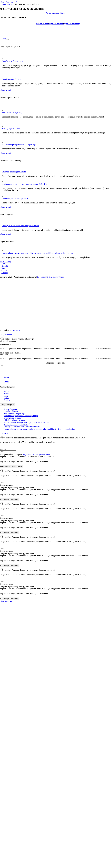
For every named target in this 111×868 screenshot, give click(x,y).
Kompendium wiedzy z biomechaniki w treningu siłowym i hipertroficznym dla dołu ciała (38, 253)
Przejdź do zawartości (10, 2)
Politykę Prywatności (41, 454)
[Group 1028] (3, 196)
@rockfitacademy (58, 24)
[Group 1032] (3, 223)
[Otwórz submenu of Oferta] (8, 39)
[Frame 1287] (5, 126)
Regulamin (42, 277)
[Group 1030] (3, 169)
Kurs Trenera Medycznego (12, 112)
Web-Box (16, 330)
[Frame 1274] (5, 142)
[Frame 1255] (5, 59)
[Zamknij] (2, 337)
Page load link (7, 334)
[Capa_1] (3, 182)
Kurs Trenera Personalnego (13, 61)
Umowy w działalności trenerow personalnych (20, 226)
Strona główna (7, 4)
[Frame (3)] (3, 251)
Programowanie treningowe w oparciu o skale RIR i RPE (24, 184)
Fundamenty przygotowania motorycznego (19, 144)
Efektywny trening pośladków (14, 172)
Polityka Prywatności (56, 277)
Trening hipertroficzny (11, 128)
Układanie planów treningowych (15, 198)
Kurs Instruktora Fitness (11, 79)
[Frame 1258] (5, 77)
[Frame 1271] (5, 110)
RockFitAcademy (43, 24)
